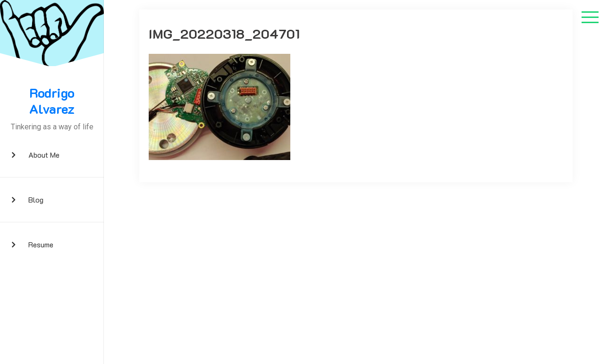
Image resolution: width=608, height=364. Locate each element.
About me (44, 155)
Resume (41, 244)
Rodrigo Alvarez (52, 101)
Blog (36, 199)
